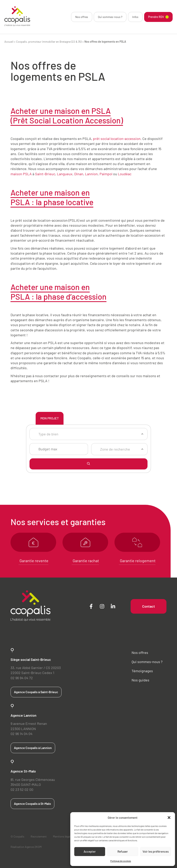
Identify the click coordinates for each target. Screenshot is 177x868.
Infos (135, 17)
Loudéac (125, 174)
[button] (169, 818)
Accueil (9, 42)
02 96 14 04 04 (22, 734)
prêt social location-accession (117, 139)
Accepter (90, 851)
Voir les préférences (156, 851)
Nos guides (140, 680)
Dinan (79, 174)
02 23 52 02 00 (22, 789)
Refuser (123, 851)
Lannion (91, 174)
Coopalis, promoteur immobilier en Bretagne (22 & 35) (49, 42)
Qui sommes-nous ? (110, 17)
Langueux (65, 174)
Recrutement (39, 836)
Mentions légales (63, 836)
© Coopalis (17, 836)
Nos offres (82, 17)
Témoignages (142, 671)
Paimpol (106, 174)
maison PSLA (21, 174)
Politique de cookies (121, 861)
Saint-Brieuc (45, 174)
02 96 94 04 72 (22, 678)
